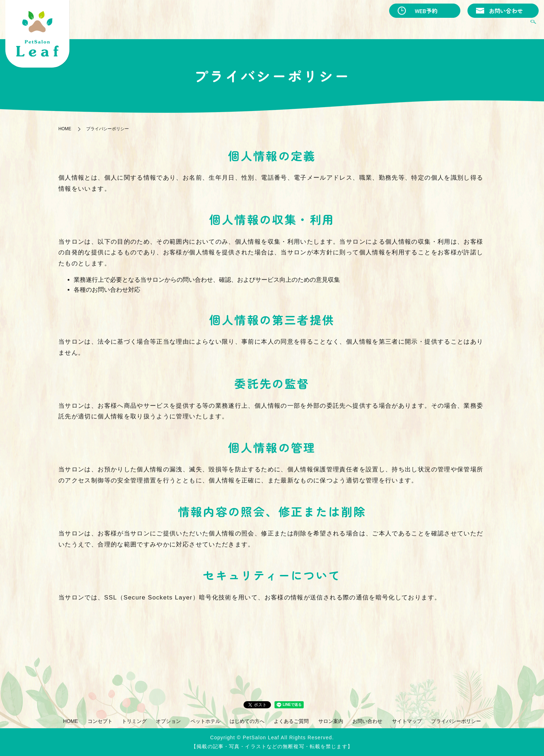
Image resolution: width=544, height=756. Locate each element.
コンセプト (262, 27)
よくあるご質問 (467, 27)
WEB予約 (426, 11)
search (533, 27)
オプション (335, 27)
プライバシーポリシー (456, 721)
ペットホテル (375, 27)
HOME (232, 27)
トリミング (299, 27)
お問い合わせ (506, 11)
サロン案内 (510, 27)
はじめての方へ (420, 27)
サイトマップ (407, 721)
